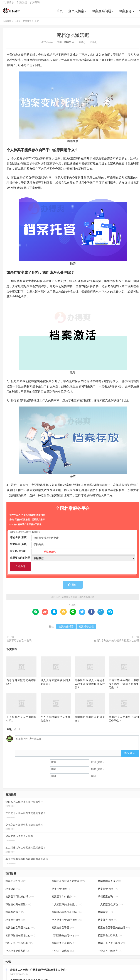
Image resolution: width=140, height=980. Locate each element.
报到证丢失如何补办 (65, 938)
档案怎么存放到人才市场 (68, 884)
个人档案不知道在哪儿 (67, 907)
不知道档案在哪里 (18, 907)
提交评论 (130, 755)
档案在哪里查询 (109, 884)
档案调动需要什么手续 (67, 915)
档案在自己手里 (63, 930)
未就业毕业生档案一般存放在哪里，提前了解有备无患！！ (124, 686)
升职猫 (12, 13)
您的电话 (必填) (73, 547)
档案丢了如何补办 (64, 899)
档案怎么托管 (66, 629)
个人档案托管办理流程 (67, 922)
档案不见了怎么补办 (111, 946)
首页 (60, 13)
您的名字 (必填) (73, 540)
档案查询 (13, 892)
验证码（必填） (73, 554)
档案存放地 (15, 915)
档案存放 (106, 915)
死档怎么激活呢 (73, 38)
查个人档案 (76, 13)
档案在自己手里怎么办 (20, 930)
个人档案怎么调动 (111, 907)
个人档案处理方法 (18, 953)
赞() (73, 587)
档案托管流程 (86, 629)
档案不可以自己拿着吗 (19, 643)
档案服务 (125, 13)
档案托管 (27, 24)
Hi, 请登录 (8, 5)
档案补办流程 (16, 922)
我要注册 (22, 5)
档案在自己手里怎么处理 (114, 930)
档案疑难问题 (102, 13)
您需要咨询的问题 (73, 560)
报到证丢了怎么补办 (19, 946)
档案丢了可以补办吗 (20, 899)
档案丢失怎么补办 (64, 946)
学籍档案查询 (108, 899)
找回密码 (35, 5)
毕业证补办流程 (63, 953)
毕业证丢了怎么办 (110, 953)
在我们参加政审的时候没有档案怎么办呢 (116, 643)
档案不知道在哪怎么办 (20, 938)
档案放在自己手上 (110, 938)
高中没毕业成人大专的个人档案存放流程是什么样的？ (90, 686)
